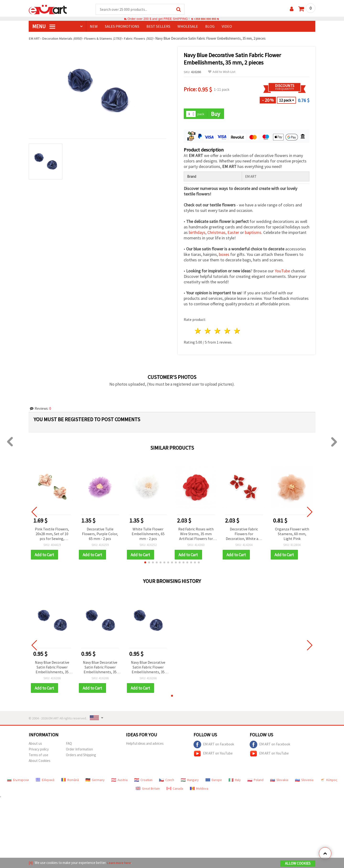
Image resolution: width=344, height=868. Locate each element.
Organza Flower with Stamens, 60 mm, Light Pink (292, 534)
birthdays (197, 233)
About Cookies (40, 762)
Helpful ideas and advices (145, 744)
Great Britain (148, 789)
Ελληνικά (45, 781)
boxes (224, 255)
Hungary (190, 781)
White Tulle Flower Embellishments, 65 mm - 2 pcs (148, 534)
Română (70, 781)
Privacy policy (39, 750)
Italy (235, 781)
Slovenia (304, 781)
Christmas (216, 233)
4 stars (227, 332)
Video (227, 27)
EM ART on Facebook (214, 745)
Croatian (143, 781)
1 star (198, 332)
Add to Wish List (222, 72)
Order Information (79, 750)
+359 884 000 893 (205, 19)
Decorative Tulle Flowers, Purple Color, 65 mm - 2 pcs (100, 534)
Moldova (199, 789)
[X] (31, 863)
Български (18, 781)
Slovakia (279, 781)
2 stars (208, 332)
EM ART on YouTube (213, 755)
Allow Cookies (298, 864)
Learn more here (120, 863)
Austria (119, 781)
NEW (94, 27)
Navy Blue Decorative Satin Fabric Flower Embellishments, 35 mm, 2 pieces (52, 668)
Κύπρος (329, 781)
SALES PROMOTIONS (122, 27)
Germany (95, 781)
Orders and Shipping (81, 756)
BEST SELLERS (158, 27)
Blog (210, 27)
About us (35, 744)
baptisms (253, 233)
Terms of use (38, 756)
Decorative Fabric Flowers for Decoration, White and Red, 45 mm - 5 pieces (244, 535)
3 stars (218, 332)
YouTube (282, 272)
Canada (175, 789)
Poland (255, 781)
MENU (44, 27)
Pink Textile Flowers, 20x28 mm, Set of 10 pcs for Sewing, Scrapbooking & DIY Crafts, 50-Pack (52, 535)
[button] (145, 563)
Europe (214, 781)
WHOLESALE (188, 27)
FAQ (69, 744)
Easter (233, 233)
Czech (167, 781)
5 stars (237, 332)
